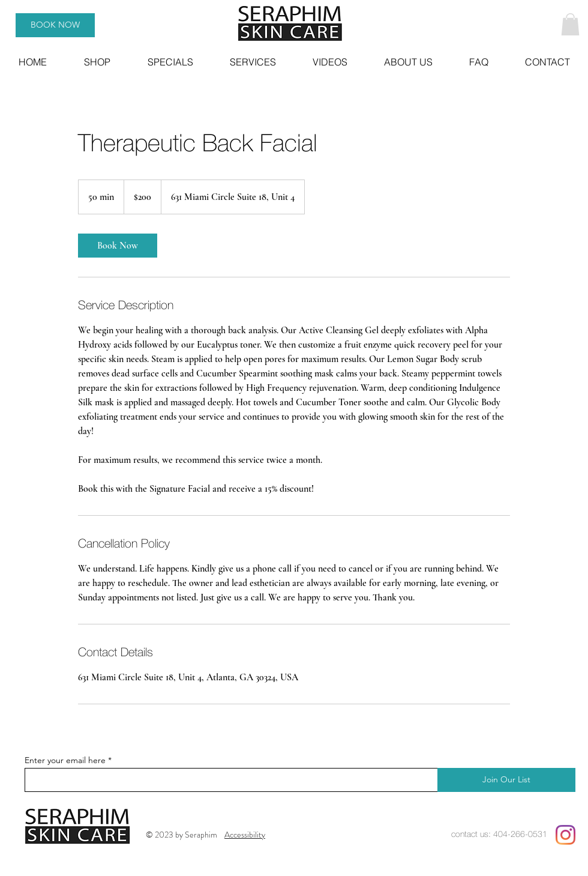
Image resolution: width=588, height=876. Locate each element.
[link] (118, 246)
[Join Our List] (506, 780)
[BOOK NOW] (55, 25)
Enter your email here (65, 760)
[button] (570, 24)
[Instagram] (565, 835)
